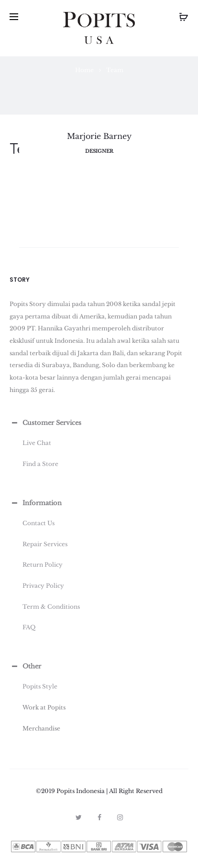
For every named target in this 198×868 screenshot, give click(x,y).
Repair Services (45, 544)
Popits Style (40, 686)
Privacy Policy (43, 586)
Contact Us (38, 523)
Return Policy (43, 565)
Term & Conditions (51, 607)
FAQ (29, 627)
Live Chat (37, 443)
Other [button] (25, 667)
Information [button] (36, 503)
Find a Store (40, 464)
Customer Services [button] (45, 423)
